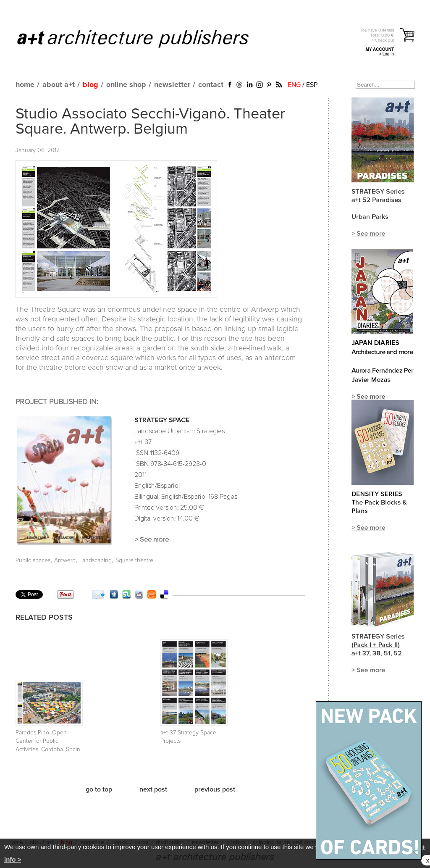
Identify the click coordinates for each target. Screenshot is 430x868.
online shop (126, 85)
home (25, 85)
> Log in (386, 54)
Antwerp (65, 560)
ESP (312, 85)
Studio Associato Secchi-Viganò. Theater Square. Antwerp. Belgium (150, 122)
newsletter (172, 85)
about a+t (59, 85)
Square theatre (134, 560)
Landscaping (96, 560)
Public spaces (33, 560)
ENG (294, 85)
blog (90, 85)
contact (211, 85)
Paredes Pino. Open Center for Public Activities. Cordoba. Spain (48, 741)
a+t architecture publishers (143, 38)
